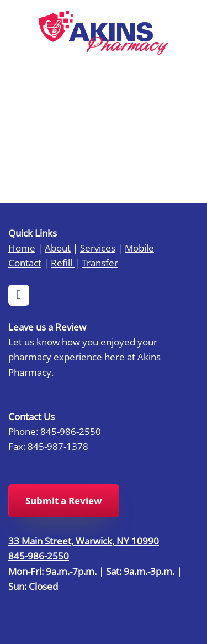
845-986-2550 (71, 431)
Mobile (139, 248)
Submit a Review (64, 501)
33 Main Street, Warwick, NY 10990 (84, 541)
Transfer (100, 263)
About (58, 248)
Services (98, 248)
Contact (25, 263)
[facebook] (19, 295)
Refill (63, 263)
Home (22, 248)
